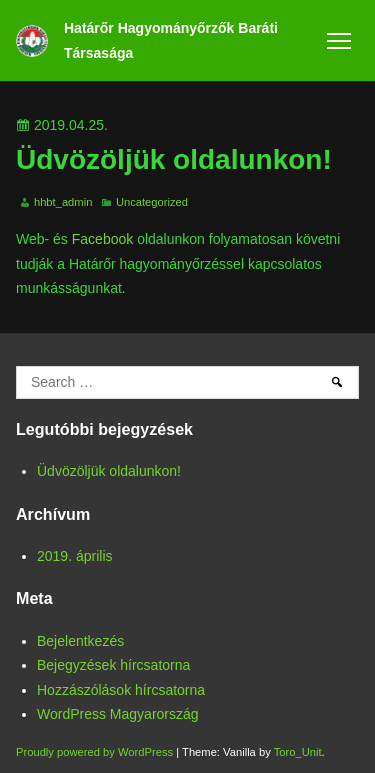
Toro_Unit (298, 752)
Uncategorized (152, 202)
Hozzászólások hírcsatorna (121, 690)
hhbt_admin (63, 202)
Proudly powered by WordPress (96, 752)
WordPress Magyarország (118, 714)
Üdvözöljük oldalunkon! (109, 471)
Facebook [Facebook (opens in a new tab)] (102, 239)
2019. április (75, 556)
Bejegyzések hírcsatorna (113, 665)
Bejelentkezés (80, 641)
